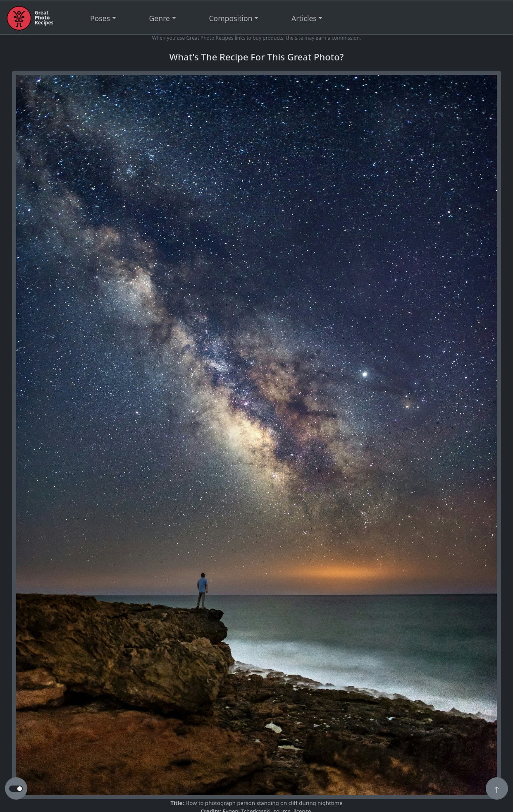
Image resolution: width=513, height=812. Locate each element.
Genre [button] (160, 18)
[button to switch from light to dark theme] (16, 789)
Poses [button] (100, 18)
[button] (497, 789)
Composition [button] (231, 18)
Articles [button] (304, 18)
